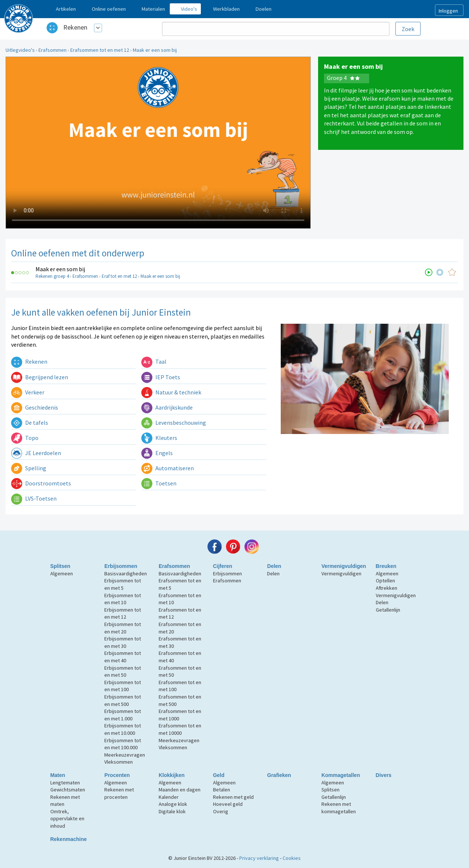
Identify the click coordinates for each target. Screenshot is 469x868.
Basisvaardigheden (126, 573)
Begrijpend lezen (40, 377)
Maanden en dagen (180, 790)
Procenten (117, 775)
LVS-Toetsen (34, 498)
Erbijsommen (121, 566)
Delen (274, 566)
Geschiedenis (35, 407)
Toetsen (159, 483)
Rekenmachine (69, 839)
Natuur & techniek (171, 392)
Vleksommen (119, 762)
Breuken (386, 566)
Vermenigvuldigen (344, 566)
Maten (58, 775)
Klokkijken (172, 775)
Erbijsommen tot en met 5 (123, 584)
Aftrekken (387, 588)
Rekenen (75, 27)
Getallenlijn (388, 610)
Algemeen (62, 573)
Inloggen (448, 11)
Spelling (29, 468)
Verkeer (28, 392)
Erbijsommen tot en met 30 (123, 642)
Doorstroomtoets (41, 483)
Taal (154, 361)
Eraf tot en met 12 (119, 276)
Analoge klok (173, 804)
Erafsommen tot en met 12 (100, 50)
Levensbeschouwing (174, 423)
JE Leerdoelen (36, 453)
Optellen (385, 581)
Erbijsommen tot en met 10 (123, 599)
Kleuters (159, 438)
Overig (221, 811)
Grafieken (279, 775)
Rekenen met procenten (119, 793)
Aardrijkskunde (167, 407)
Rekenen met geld (233, 797)
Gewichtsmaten (68, 790)
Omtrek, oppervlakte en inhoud (67, 819)
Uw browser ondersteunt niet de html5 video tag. (158, 143)
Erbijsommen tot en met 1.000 (123, 715)
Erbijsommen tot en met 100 (123, 686)
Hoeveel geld (228, 804)
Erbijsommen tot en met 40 (123, 657)
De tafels (30, 423)
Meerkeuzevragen (125, 755)
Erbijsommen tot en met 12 (123, 613)
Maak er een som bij (155, 50)
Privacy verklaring (259, 858)
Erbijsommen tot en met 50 (123, 672)
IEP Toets (161, 377)
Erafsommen (53, 50)
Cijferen (223, 566)
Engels (157, 453)
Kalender (169, 797)
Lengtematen (65, 783)
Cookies (292, 858)
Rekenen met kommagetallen (339, 808)
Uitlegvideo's (20, 50)
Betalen (222, 790)
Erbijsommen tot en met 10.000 (123, 729)
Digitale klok (172, 811)
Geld (219, 775)
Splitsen (60, 566)
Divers (384, 775)
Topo (25, 438)
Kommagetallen (341, 775)
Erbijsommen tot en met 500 (123, 700)
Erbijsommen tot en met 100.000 (123, 744)
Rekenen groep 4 (52, 276)
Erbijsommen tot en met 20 (123, 628)
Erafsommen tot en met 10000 (180, 729)
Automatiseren (168, 468)
